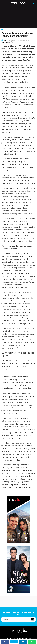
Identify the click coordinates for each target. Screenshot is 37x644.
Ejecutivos (16, 40)
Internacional (6, 42)
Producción (24, 40)
